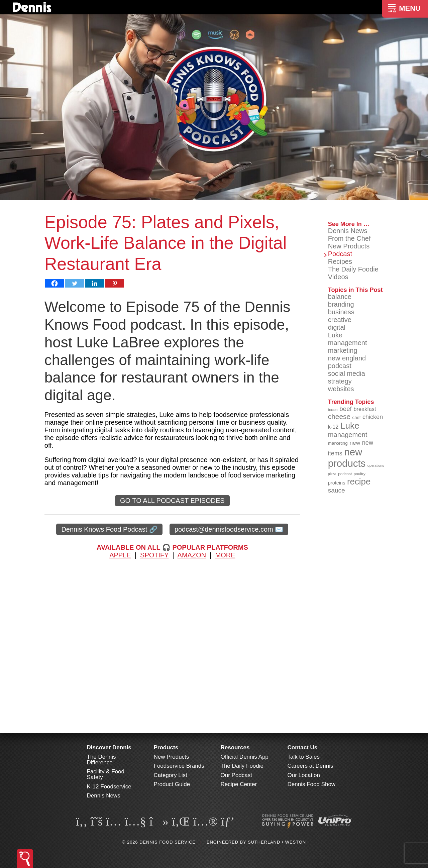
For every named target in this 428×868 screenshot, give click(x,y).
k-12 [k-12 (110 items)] (333, 427)
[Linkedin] (95, 283)
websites (341, 389)
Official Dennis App (245, 757)
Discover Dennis (109, 747)
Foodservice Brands (179, 766)
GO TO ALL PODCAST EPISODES (172, 501)
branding (341, 304)
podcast (340, 366)
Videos (338, 277)
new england (347, 358)
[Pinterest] (115, 283)
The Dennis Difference (101, 760)
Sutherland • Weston (277, 842)
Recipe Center (239, 784)
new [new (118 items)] (355, 443)
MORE (225, 555)
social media (347, 373)
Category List (171, 775)
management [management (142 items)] (348, 435)
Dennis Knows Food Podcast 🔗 (109, 529)
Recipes (340, 261)
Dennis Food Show (312, 784)
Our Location (304, 775)
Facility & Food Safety (106, 774)
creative (340, 320)
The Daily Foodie (353, 269)
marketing (343, 350)
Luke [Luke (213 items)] (350, 426)
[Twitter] (75, 283)
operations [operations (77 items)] (376, 465)
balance (340, 297)
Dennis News (348, 231)
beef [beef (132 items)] (346, 409)
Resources (235, 747)
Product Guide (172, 784)
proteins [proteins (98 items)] (337, 483)
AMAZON (192, 555)
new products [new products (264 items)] (347, 458)
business (341, 312)
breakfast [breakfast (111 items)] (365, 409)
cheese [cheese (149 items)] (339, 416)
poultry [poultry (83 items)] (360, 474)
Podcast (340, 254)
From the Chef (349, 238)
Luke (335, 335)
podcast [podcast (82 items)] (345, 474)
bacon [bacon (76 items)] (333, 410)
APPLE (120, 555)
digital (337, 327)
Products (166, 747)
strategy (340, 381)
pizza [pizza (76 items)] (332, 474)
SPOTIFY (154, 555)
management (348, 343)
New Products (349, 246)
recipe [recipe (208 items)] (359, 481)
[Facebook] (55, 283)
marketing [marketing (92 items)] (338, 443)
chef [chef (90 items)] (357, 417)
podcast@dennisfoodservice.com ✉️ (229, 529)
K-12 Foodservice (109, 787)
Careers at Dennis (310, 766)
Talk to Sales (304, 757)
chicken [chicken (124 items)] (373, 417)
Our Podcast (237, 775)
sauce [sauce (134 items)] (337, 490)
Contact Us (303, 747)
